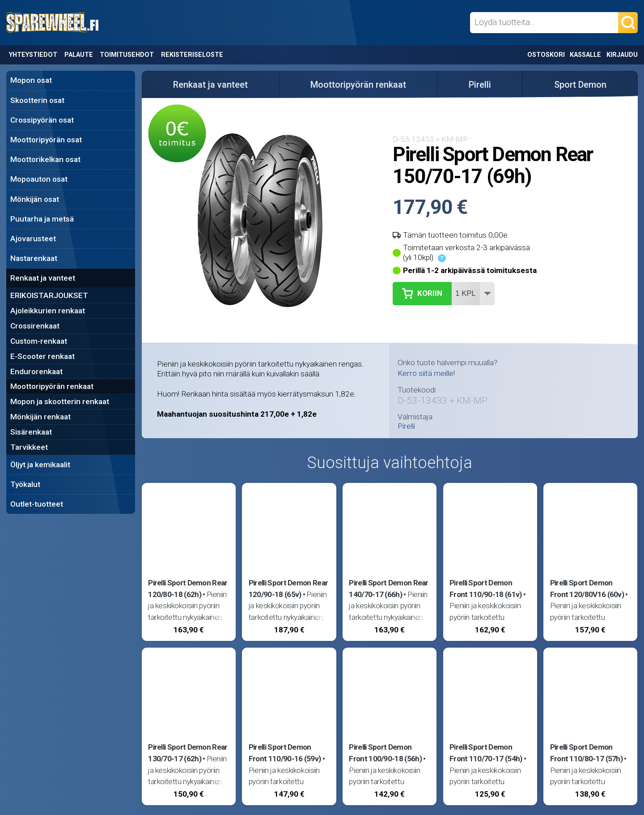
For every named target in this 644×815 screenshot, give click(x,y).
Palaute (79, 55)
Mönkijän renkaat (40, 417)
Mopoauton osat (39, 179)
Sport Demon (580, 85)
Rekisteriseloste (192, 55)
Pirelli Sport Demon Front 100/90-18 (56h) (385, 753)
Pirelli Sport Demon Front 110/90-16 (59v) (285, 753)
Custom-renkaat (39, 341)
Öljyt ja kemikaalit (40, 465)
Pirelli (480, 85)
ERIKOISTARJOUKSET (49, 295)
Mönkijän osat (35, 199)
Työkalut (25, 484)
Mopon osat (31, 80)
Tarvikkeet (29, 447)
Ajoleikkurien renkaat (48, 311)
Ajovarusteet (33, 239)
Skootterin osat (37, 100)
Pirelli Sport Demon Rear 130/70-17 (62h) (188, 753)
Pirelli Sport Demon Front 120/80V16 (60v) (587, 589)
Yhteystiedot (33, 55)
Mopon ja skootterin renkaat (60, 401)
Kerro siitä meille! (426, 373)
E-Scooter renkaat (42, 356)
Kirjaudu (622, 55)
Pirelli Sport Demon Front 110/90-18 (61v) (486, 589)
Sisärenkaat (31, 432)
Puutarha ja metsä (42, 219)
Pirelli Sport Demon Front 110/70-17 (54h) (486, 753)
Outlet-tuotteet (37, 504)
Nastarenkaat (34, 258)
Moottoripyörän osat (46, 140)
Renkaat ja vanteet (43, 278)
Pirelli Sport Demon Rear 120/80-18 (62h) (188, 589)
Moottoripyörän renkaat (52, 386)
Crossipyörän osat (42, 120)
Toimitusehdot (127, 55)
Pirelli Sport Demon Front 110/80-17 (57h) (587, 753)
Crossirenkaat (35, 326)
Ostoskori (546, 55)
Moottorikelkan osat (45, 159)
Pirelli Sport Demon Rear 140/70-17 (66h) (388, 589)
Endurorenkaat (36, 371)
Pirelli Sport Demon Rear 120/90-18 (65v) (288, 589)
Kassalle (585, 55)
